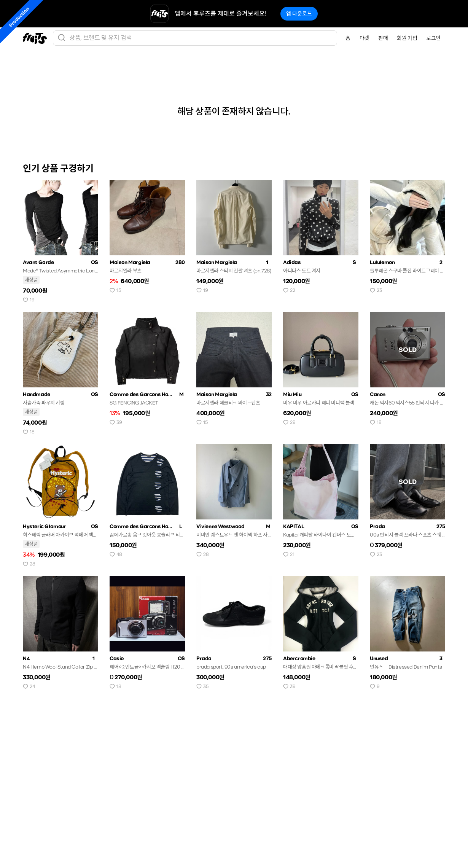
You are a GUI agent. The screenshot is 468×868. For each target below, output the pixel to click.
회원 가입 (407, 38)
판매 (383, 38)
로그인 (433, 38)
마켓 (364, 38)
